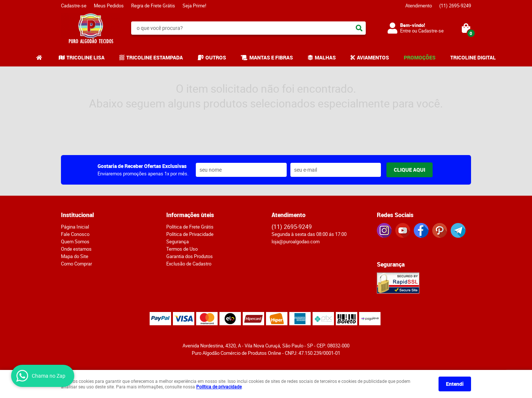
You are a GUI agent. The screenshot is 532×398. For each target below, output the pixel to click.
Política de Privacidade (190, 234)
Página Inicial (75, 227)
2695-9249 (455, 6)
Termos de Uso (182, 249)
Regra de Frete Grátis (153, 6)
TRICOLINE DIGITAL (473, 57)
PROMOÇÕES (420, 57)
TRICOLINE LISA (86, 57)
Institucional (77, 215)
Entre (405, 31)
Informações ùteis (190, 215)
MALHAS (325, 57)
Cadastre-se (74, 6)
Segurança (178, 241)
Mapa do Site (75, 256)
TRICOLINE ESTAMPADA (155, 57)
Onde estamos (76, 249)
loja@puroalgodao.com (296, 241)
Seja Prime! (194, 6)
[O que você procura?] (359, 28)
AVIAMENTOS (373, 57)
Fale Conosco (75, 234)
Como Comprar (76, 264)
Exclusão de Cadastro (189, 264)
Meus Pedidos (109, 6)
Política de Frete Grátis (190, 227)
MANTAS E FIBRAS (271, 57)
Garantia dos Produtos (190, 256)
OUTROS (216, 57)
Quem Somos (75, 241)
